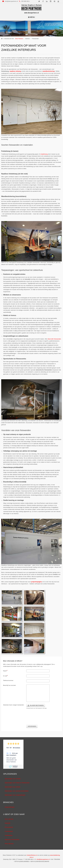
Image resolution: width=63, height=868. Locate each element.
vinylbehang (44, 154)
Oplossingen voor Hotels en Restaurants (17, 783)
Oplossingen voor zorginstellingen (15, 795)
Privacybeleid (9, 827)
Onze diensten (9, 844)
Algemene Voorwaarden (12, 840)
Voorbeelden (9, 835)
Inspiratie (8, 823)
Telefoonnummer (8, 680)
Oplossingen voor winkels (13, 787)
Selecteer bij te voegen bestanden (13, 705)
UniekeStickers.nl (32, 855)
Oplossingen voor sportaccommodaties (17, 791)
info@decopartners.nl (11, 1)
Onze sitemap (9, 819)
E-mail (5, 676)
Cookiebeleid (9, 831)
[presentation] (42, 718)
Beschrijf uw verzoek (9, 685)
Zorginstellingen (10, 807)
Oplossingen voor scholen (13, 779)
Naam (5, 671)
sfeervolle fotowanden (54, 339)
